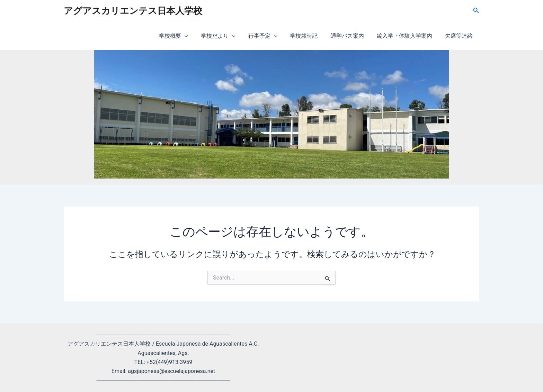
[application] (196, 36)
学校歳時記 (310, 36)
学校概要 (185, 36)
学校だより (228, 36)
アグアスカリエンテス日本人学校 (133, 11)
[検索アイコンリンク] (476, 11)
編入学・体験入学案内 (407, 36)
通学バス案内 (352, 36)
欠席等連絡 (460, 36)
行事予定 (271, 36)
